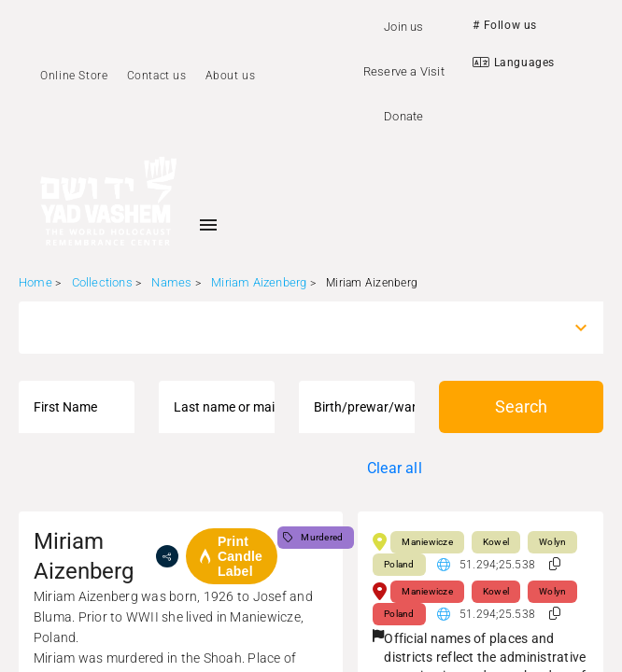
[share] (167, 556)
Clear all (395, 468)
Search (521, 406)
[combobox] (294, 328)
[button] (555, 564)
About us (231, 76)
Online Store (74, 76)
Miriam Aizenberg (259, 282)
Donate (403, 116)
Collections (102, 282)
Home (35, 282)
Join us (403, 27)
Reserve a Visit (404, 71)
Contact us (157, 76)
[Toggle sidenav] (208, 225)
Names (171, 282)
